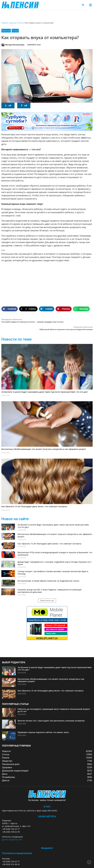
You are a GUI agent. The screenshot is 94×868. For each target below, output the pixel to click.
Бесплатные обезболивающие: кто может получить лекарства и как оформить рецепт (44, 449)
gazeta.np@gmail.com (12, 840)
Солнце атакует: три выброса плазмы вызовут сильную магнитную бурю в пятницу (53, 573)
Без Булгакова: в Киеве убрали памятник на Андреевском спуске (48, 581)
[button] (90, 5)
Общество (6, 31)
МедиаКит (47, 848)
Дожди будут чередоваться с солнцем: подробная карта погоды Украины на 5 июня (54, 563)
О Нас (47, 807)
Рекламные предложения (17, 853)
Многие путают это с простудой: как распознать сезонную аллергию (51, 721)
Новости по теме (16, 339)
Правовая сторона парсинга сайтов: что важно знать (43, 732)
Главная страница (9, 23)
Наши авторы (47, 816)
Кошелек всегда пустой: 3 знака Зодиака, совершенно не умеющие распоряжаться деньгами (50, 591)
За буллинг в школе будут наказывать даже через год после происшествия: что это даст (45, 392)
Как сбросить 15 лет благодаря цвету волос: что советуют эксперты (34, 506)
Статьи (21, 23)
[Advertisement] (47, 283)
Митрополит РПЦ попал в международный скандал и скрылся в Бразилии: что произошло (55, 554)
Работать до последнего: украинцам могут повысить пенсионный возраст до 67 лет (54, 710)
